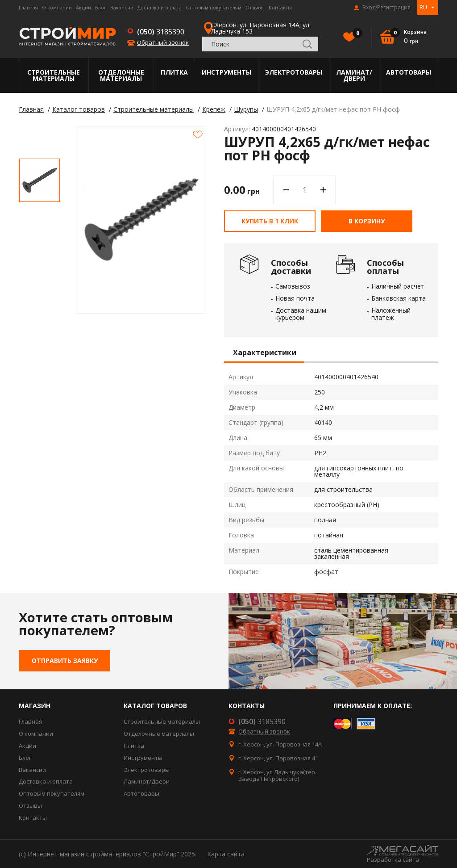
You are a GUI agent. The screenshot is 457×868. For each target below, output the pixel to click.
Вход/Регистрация (386, 8)
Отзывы (255, 7)
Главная (28, 7)
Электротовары (294, 72)
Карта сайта (226, 854)
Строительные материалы (54, 75)
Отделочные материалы (121, 75)
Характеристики (265, 353)
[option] (39, 180)
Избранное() (355, 34)
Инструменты (226, 72)
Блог (101, 7)
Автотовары (409, 72)
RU (423, 7)
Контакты (280, 7)
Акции (83, 7)
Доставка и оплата (160, 7)
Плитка (174, 72)
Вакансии (122, 7)
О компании (57, 7)
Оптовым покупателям (214, 7)
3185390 (161, 32)
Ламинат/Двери (354, 75)
